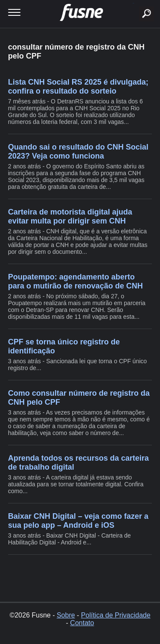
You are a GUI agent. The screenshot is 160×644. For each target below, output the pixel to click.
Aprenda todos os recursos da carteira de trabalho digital (79, 463)
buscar (133, 3)
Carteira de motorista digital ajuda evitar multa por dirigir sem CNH (70, 216)
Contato (82, 623)
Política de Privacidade (116, 615)
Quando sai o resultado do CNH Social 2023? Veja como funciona (78, 151)
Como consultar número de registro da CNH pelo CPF (79, 398)
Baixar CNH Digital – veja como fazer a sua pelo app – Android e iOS (78, 521)
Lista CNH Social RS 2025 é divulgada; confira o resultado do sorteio (78, 87)
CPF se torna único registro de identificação (64, 346)
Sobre (66, 615)
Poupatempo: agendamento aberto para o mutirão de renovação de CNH (76, 281)
